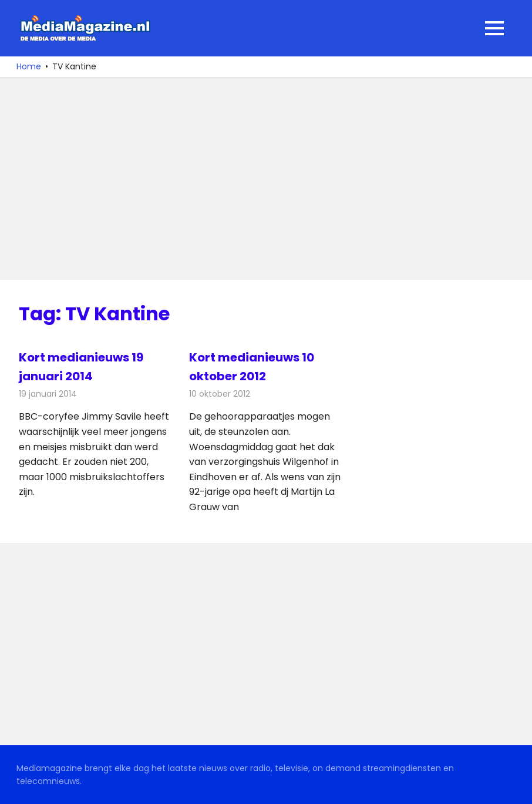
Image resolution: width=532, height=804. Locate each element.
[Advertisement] (266, 179)
